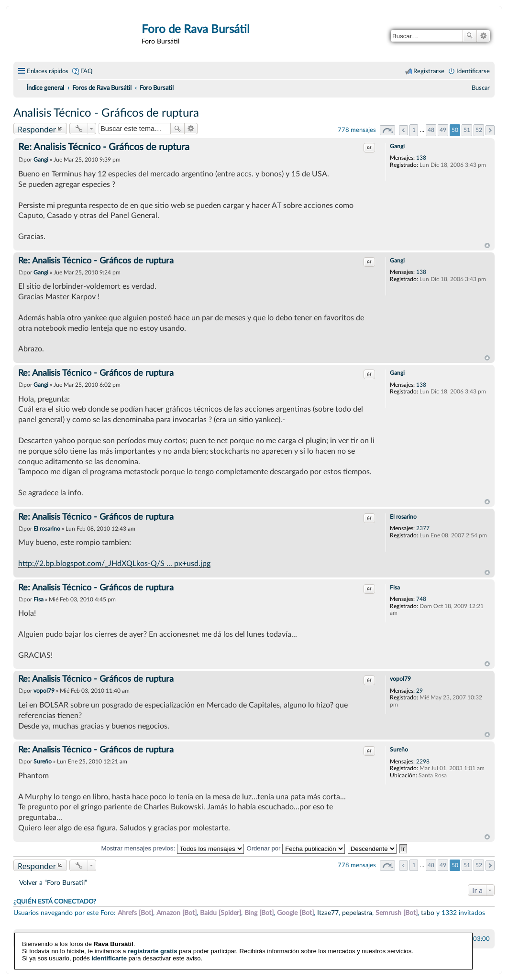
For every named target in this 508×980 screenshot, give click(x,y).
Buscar (470, 36)
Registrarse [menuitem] (429, 71)
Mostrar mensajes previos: (172, 848)
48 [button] (431, 130)
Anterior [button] (403, 130)
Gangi (397, 146)
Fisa (395, 588)
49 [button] (443, 130)
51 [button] (467, 130)
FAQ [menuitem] (86, 71)
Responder (37, 129)
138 (421, 158)
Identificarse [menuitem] (473, 71)
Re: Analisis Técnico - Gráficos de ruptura (104, 147)
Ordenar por (296, 848)
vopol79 (400, 679)
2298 (423, 762)
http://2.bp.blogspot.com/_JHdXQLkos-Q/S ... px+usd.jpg (114, 564)
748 (421, 599)
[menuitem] (481, 88)
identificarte (109, 949)
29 (420, 691)
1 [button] (414, 130)
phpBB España (287, 961)
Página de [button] (387, 130)
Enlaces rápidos (48, 71)
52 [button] (479, 130)
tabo (428, 913)
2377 (423, 528)
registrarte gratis (152, 942)
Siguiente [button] (490, 130)
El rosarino (403, 517)
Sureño (399, 750)
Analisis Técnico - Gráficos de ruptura (106, 113)
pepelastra (357, 913)
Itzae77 (328, 913)
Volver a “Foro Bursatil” (53, 883)
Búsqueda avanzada (483, 36)
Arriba (487, 246)
